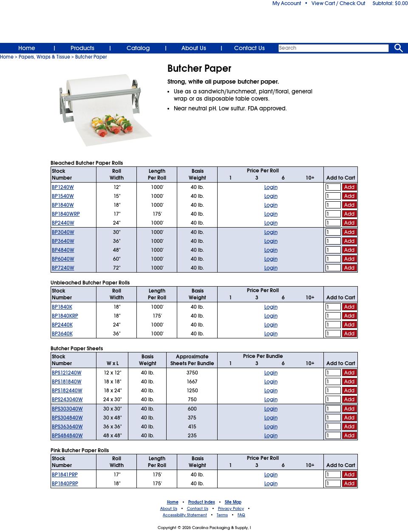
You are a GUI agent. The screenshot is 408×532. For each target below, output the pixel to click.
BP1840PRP (65, 484)
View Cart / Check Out (338, 3)
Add (349, 187)
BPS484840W (67, 436)
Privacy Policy (231, 509)
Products (82, 48)
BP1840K (62, 307)
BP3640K (62, 334)
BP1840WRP (66, 214)
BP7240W (63, 268)
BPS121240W (67, 373)
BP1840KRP (65, 316)
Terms (222, 515)
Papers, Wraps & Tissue (44, 57)
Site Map (233, 502)
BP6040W (63, 259)
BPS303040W (67, 409)
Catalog (138, 48)
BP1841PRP (65, 475)
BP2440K (62, 325)
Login (271, 187)
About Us (194, 48)
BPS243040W (67, 400)
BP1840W (63, 205)
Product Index (202, 502)
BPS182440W (67, 391)
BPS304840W (67, 418)
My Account (287, 3)
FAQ (241, 515)
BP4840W (63, 250)
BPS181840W (67, 382)
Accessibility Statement (185, 515)
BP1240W (63, 187)
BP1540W (63, 196)
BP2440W (63, 223)
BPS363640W (67, 427)
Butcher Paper (91, 57)
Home (27, 48)
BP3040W (63, 232)
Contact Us (249, 48)
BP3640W (63, 241)
